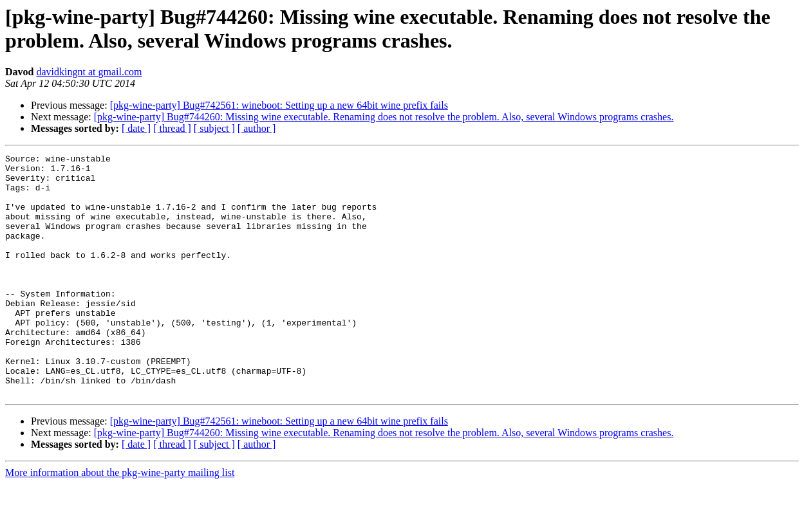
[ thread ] (172, 128)
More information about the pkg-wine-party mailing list (120, 521)
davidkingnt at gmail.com (89, 72)
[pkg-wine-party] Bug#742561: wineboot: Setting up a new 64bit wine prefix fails (279, 105)
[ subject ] (214, 128)
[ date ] (136, 128)
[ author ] (257, 128)
